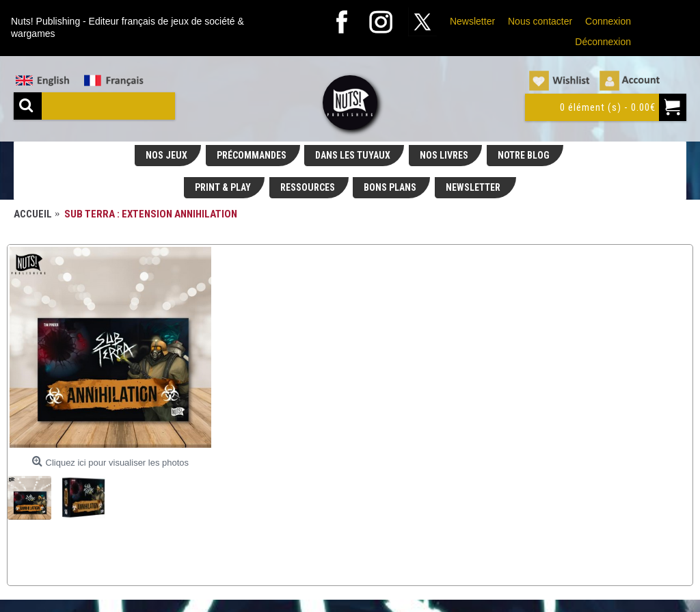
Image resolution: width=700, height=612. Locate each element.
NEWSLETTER (474, 187)
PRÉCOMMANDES (252, 155)
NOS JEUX (166, 155)
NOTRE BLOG (524, 155)
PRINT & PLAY (223, 187)
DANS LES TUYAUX (353, 155)
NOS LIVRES (444, 155)
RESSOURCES (308, 187)
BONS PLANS (390, 187)
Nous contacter (540, 21)
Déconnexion (603, 42)
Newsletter (472, 21)
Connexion (608, 21)
